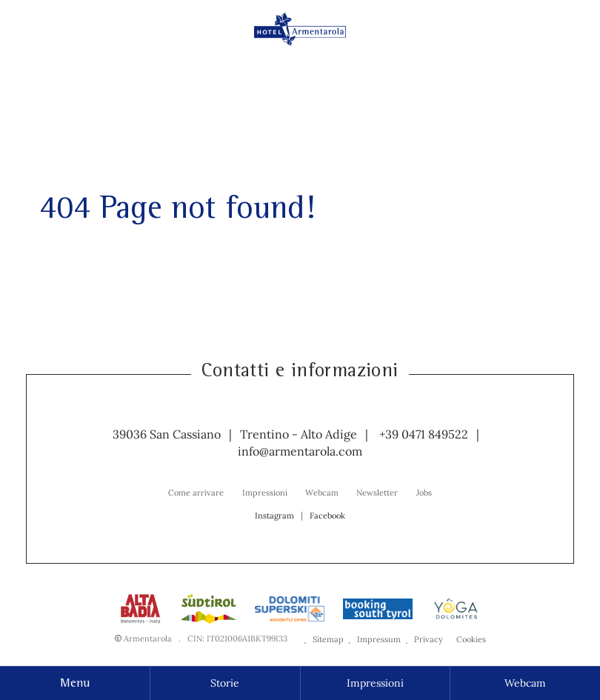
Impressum (379, 639)
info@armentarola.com (300, 451)
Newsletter (377, 493)
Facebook (327, 516)
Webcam (525, 683)
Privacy (429, 639)
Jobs (424, 493)
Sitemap (328, 639)
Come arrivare (196, 493)
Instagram (274, 516)
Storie (225, 683)
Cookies (471, 639)
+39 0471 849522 (424, 434)
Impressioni (375, 683)
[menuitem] (196, 492)
